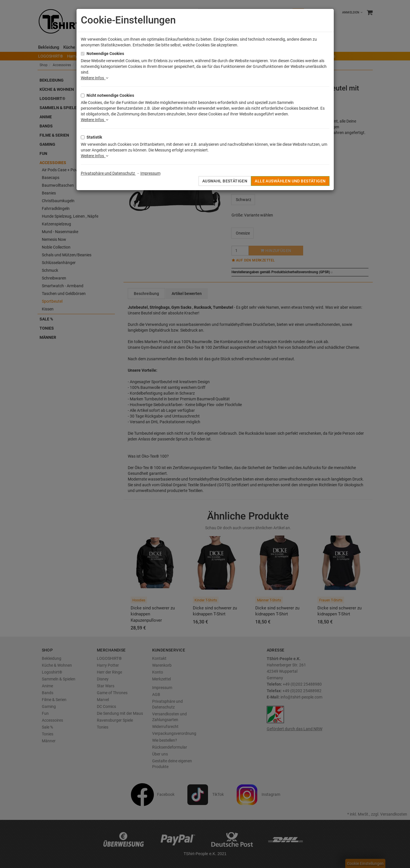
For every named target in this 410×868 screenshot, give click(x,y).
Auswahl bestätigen (225, 181)
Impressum (150, 173)
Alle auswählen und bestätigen (290, 181)
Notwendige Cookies (105, 54)
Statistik (94, 137)
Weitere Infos (95, 78)
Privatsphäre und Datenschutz (108, 173)
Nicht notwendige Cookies (110, 95)
